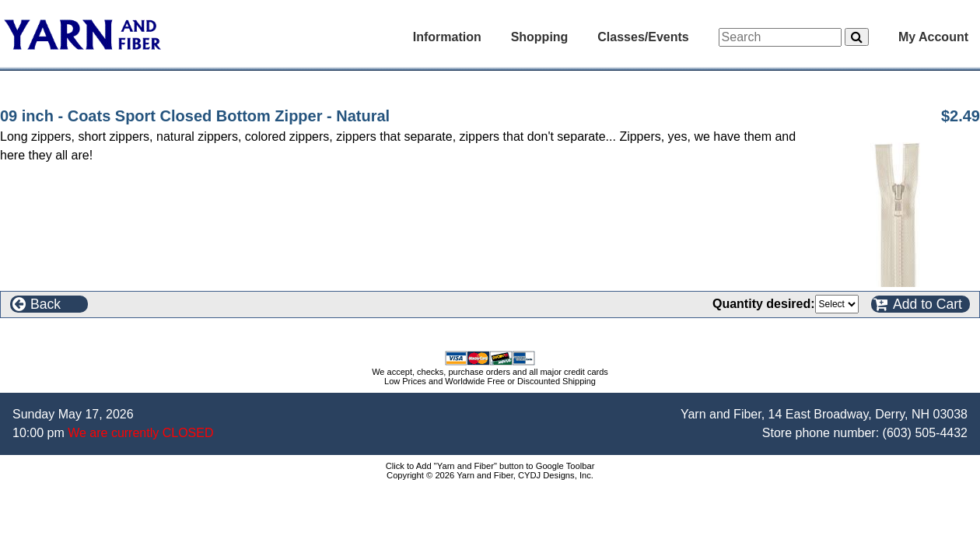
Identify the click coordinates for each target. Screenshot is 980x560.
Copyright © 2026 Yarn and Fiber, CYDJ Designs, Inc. (490, 475)
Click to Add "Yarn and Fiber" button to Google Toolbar (490, 466)
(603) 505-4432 (925, 433)
